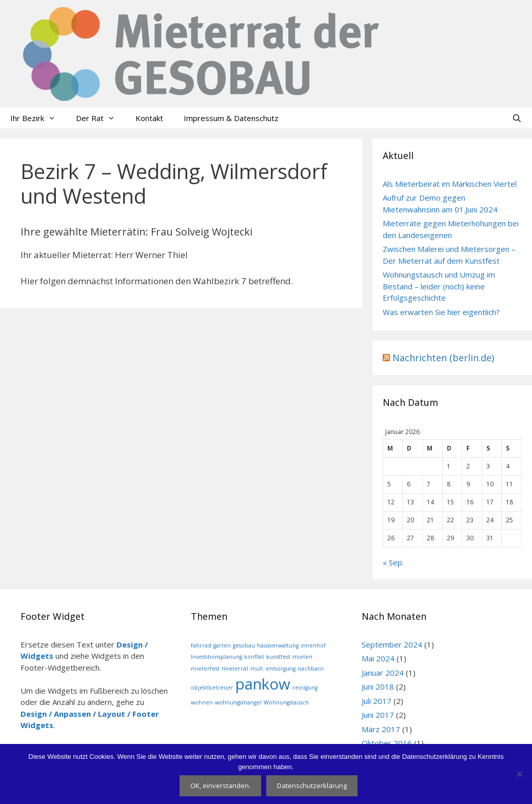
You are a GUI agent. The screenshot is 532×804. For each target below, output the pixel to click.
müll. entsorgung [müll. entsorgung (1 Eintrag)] (273, 669)
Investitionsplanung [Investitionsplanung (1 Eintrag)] (216, 657)
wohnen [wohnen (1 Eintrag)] (202, 702)
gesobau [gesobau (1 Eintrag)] (244, 645)
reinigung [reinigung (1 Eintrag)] (305, 688)
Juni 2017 (378, 715)
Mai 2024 (378, 658)
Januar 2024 (383, 673)
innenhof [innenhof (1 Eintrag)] (313, 645)
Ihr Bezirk (38, 118)
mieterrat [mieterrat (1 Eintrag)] (235, 669)
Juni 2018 (378, 687)
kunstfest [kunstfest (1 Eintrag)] (278, 657)
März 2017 (381, 729)
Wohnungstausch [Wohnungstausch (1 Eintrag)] (286, 702)
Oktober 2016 (387, 743)
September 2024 (392, 644)
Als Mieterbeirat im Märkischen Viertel (450, 184)
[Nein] (519, 774)
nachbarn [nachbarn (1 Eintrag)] (311, 669)
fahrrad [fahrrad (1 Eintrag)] (201, 645)
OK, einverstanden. (220, 786)
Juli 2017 (377, 701)
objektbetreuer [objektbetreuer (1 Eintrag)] (212, 688)
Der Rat (101, 118)
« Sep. (393, 562)
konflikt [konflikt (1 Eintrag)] (254, 657)
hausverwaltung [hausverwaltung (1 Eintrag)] (278, 645)
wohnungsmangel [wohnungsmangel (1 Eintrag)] (238, 702)
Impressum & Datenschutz (231, 118)
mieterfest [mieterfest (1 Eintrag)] (205, 669)
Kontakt (149, 118)
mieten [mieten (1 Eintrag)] (302, 657)
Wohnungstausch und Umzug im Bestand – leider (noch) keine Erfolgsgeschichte (439, 286)
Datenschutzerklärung (312, 786)
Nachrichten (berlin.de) (443, 358)
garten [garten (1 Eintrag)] (222, 645)
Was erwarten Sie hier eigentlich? (441, 312)
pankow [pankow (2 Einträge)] (263, 684)
